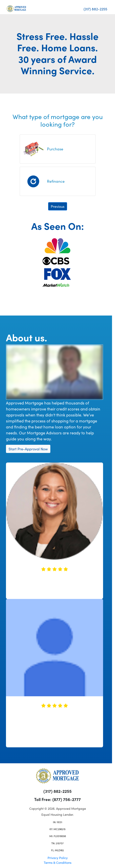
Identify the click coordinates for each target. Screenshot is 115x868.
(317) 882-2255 (95, 9)
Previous (58, 206)
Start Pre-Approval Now (28, 449)
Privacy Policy (58, 858)
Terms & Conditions (58, 862)
